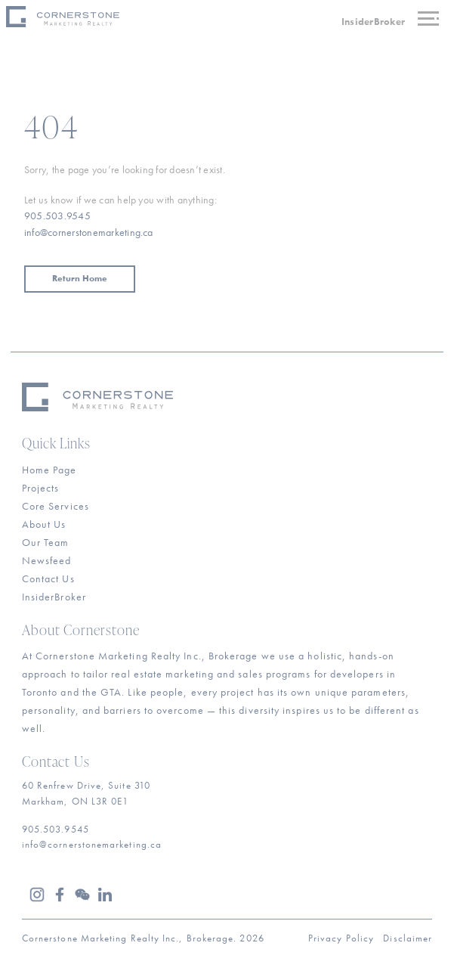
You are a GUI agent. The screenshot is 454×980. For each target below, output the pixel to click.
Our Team (46, 542)
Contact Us (48, 578)
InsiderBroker (373, 22)
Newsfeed (47, 560)
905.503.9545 (57, 216)
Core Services (56, 506)
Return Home (80, 278)
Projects (41, 488)
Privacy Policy (341, 938)
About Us (44, 524)
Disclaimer (408, 938)
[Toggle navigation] (431, 21)
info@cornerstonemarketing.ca (89, 232)
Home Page (49, 470)
